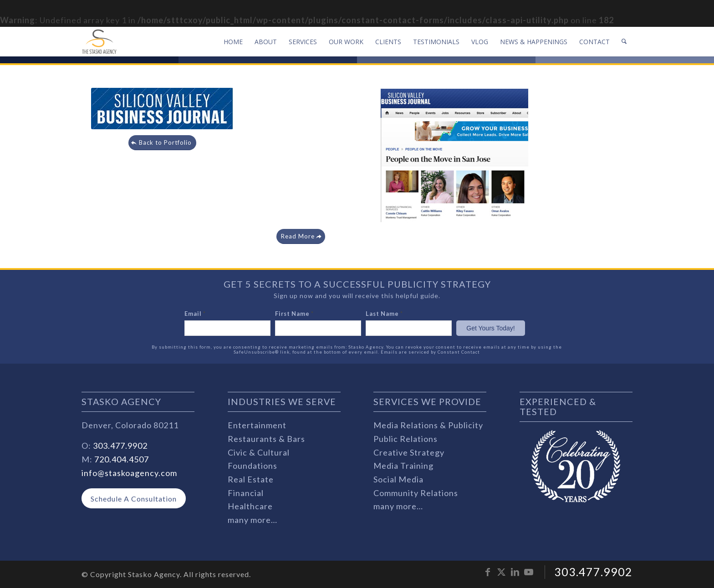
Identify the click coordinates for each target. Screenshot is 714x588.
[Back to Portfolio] (162, 143)
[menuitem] (233, 42)
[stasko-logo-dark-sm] (99, 42)
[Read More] (301, 236)
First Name (294, 314)
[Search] (624, 42)
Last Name (384, 314)
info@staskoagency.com (129, 473)
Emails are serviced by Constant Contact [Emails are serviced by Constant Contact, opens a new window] (430, 352)
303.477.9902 (120, 446)
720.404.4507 (122, 459)
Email (195, 314)
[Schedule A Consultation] (134, 499)
